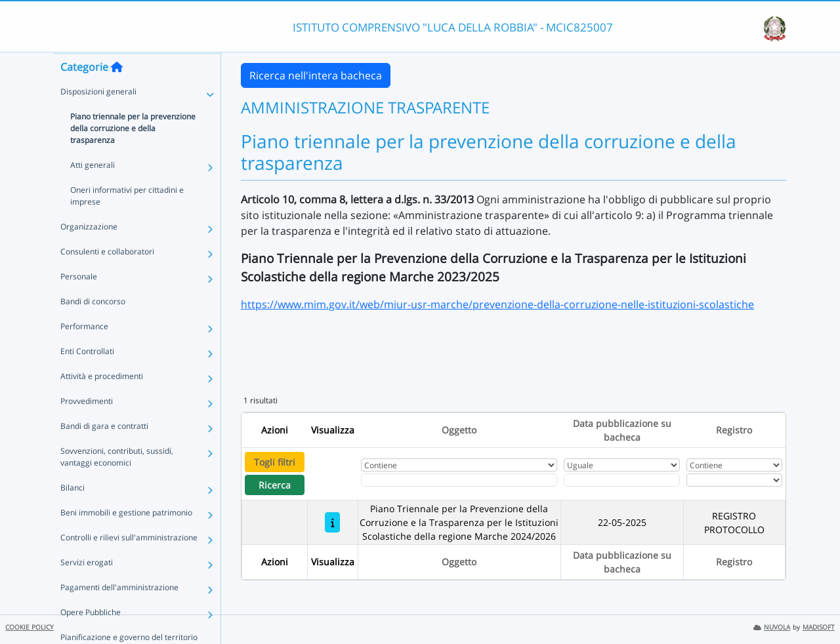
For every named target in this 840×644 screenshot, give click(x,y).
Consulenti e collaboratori (107, 277)
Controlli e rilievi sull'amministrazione (129, 563)
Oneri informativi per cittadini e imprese (127, 221)
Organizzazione (89, 252)
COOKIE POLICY (30, 627)
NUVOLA (772, 627)
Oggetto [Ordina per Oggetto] (459, 430)
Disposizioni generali (98, 117)
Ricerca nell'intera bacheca (316, 75)
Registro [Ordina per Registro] (734, 430)
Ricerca (275, 485)
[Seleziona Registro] (734, 480)
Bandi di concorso (93, 327)
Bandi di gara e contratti (104, 452)
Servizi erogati (87, 588)
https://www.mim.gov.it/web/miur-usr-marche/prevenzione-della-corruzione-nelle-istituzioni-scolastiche (497, 304)
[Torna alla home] (117, 92)
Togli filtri (275, 462)
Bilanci (73, 513)
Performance (84, 352)
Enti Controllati (87, 377)
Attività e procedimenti (102, 402)
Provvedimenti (87, 427)
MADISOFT (819, 627)
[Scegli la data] (622, 480)
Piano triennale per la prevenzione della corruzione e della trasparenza (133, 154)
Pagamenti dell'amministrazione (119, 613)
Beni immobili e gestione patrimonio (126, 538)
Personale (79, 302)
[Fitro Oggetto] (459, 480)
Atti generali (93, 191)
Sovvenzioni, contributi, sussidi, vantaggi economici (117, 482)
